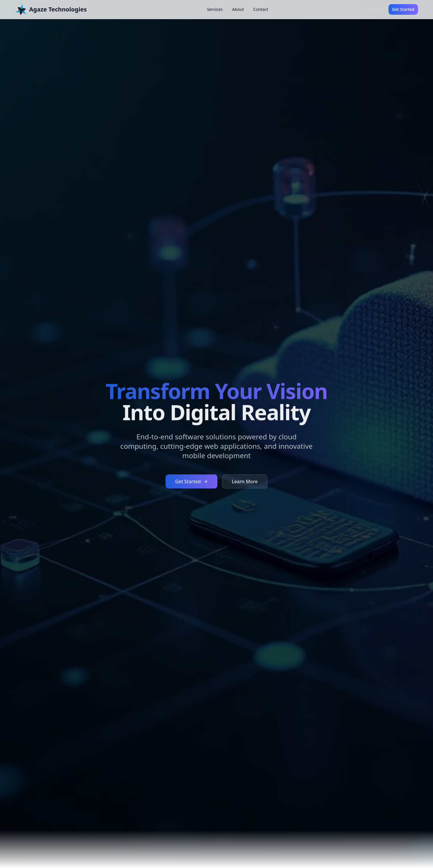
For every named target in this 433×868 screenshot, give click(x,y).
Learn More (245, 482)
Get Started (403, 9)
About (238, 9)
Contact (261, 9)
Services (215, 9)
